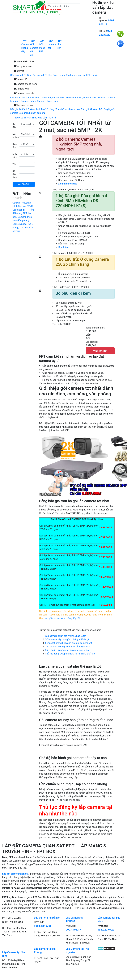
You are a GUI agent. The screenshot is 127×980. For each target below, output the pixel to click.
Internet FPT (21, 71)
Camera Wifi (21, 89)
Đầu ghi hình (25, 113)
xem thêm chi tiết (68, 184)
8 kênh (31, 109)
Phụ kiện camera (24, 105)
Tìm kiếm (53, 12)
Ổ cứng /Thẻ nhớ (55, 109)
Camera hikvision (97, 98)
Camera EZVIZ (18, 98)
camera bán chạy (24, 62)
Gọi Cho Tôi (24, 184)
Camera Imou (33, 98)
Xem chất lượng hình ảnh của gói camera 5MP (69, 643)
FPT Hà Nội (92, 75)
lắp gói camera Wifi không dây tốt (62, 618)
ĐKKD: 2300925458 (12, 922)
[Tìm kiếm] (63, 6)
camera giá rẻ (80, 98)
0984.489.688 (42, 926)
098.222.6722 (106, 930)
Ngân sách (15, 156)
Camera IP (20, 79)
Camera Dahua (29, 101)
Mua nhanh (100, 351)
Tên (14, 164)
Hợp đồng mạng (56, 75)
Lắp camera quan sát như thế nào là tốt (66, 636)
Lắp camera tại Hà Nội (47, 918)
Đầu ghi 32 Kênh (89, 109)
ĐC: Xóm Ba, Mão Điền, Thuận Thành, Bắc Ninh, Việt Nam (15, 932)
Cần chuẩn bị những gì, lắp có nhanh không (68, 650)
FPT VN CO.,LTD (12, 918)
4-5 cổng (103, 109)
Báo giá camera (23, 66)
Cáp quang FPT (18, 75)
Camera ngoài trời (50, 98)
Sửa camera (66, 98)
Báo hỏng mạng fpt (76, 75)
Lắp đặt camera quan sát (15, 874)
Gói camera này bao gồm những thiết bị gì (67, 639)
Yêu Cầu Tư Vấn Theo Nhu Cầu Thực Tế (35, 118)
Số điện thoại (15, 174)
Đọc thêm (63, 247)
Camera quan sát (24, 93)
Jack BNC (41, 109)
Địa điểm (15, 126)
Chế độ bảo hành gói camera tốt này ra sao (68, 647)
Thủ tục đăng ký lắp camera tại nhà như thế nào (70, 654)
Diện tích (15, 146)
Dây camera (39, 113)
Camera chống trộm (25, 84)
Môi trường (16, 136)
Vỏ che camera (72, 109)
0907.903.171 (74, 930)
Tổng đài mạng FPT (37, 75)
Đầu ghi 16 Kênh (19, 109)
